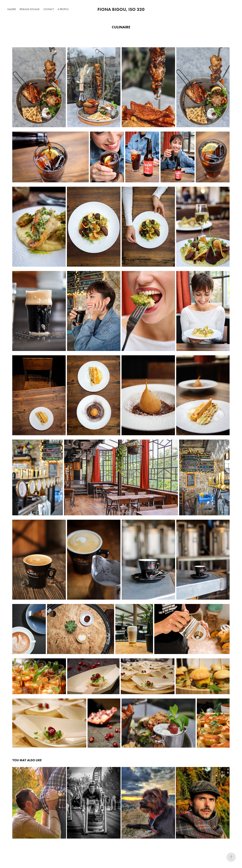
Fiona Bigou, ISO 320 (121, 9)
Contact (49, 9)
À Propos (63, 9)
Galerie (12, 9)
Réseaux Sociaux (30, 9)
